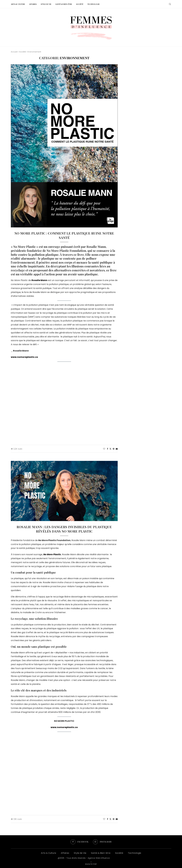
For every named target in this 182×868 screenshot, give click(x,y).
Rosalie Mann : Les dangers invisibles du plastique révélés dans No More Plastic (64, 529)
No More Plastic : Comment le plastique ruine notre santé (64, 235)
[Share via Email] (117, 449)
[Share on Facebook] (108, 449)
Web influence (117, 858)
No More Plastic (52, 554)
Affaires (33, 4)
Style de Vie (46, 4)
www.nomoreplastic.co (24, 357)
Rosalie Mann (39, 280)
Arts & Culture (18, 4)
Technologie (93, 4)
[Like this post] (104, 449)
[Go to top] (91, 864)
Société (80, 4)
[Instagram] (102, 842)
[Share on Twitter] (110, 449)
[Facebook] (79, 842)
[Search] (170, 4)
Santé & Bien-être (64, 4)
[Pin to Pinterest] (114, 449)
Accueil (14, 52)
